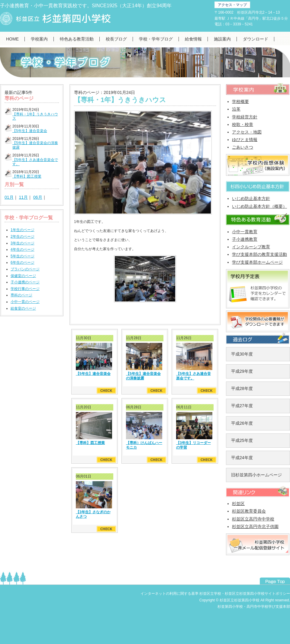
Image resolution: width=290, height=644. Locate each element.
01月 (9, 197)
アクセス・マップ (232, 5)
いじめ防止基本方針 (251, 198)
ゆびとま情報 (245, 140)
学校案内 (39, 39)
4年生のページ (23, 250)
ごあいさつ (243, 147)
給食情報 (193, 39)
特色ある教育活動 (77, 39)
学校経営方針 (245, 117)
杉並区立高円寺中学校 (253, 519)
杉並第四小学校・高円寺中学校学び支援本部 (254, 607)
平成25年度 (242, 440)
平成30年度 (242, 354)
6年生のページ (23, 262)
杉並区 (238, 504)
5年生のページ (23, 256)
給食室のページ (23, 308)
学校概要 (240, 101)
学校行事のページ (25, 289)
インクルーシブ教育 (251, 247)
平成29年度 (242, 371)
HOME (12, 39)
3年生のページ (23, 243)
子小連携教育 (245, 239)
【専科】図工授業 (27, 176)
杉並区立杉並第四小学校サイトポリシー (257, 594)
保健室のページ (23, 276)
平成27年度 (242, 406)
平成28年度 (242, 388)
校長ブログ (116, 39)
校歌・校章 (243, 124)
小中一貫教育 (245, 232)
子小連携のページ (25, 282)
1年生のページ (23, 230)
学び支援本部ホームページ (257, 262)
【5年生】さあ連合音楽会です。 (193, 376)
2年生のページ (23, 237)
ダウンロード (256, 39)
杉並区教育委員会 (249, 511)
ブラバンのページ (25, 269)
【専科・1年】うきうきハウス (120, 100)
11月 (23, 197)
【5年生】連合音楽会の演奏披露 (143, 376)
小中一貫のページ (25, 302)
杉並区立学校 (210, 594)
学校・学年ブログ (156, 39)
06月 (38, 197)
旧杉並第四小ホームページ (256, 475)
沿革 (236, 109)
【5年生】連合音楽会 (30, 131)
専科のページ (21, 295)
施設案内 (222, 39)
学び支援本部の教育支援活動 (259, 254)
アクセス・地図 (247, 132)
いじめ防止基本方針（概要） (259, 206)
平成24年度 (242, 458)
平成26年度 (242, 423)
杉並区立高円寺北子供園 (255, 526)
